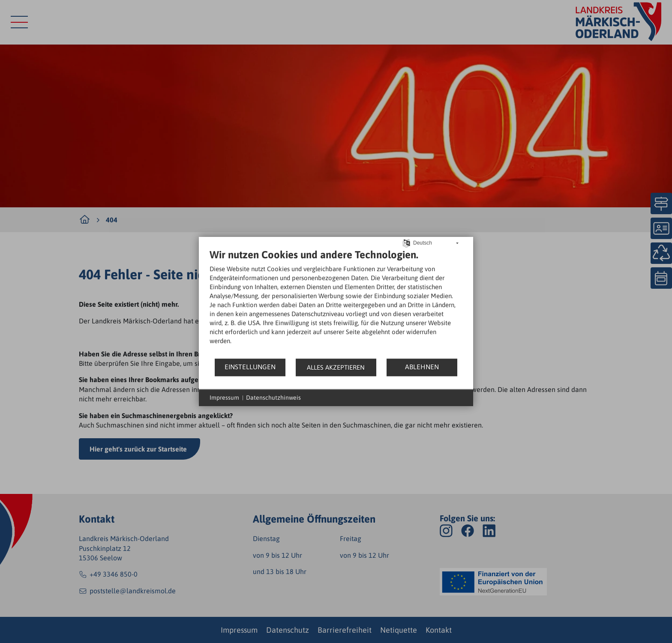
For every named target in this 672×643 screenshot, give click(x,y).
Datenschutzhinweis (273, 398)
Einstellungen (250, 367)
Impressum (224, 398)
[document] (336, 303)
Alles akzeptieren (336, 367)
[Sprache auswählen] (406, 242)
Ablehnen (422, 367)
